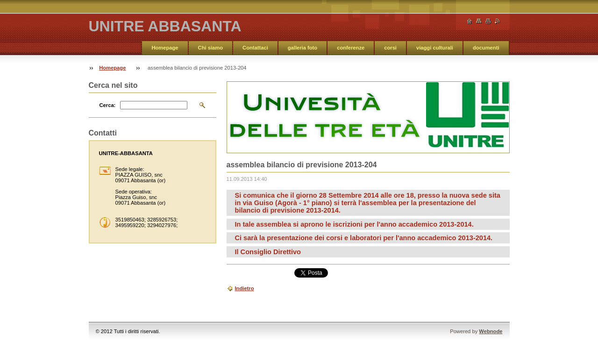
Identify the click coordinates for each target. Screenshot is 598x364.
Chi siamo (210, 48)
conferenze (351, 48)
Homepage (165, 48)
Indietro (245, 288)
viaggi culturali (435, 48)
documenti (486, 48)
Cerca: (108, 105)
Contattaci (255, 48)
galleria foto (303, 48)
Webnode (491, 331)
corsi (390, 48)
